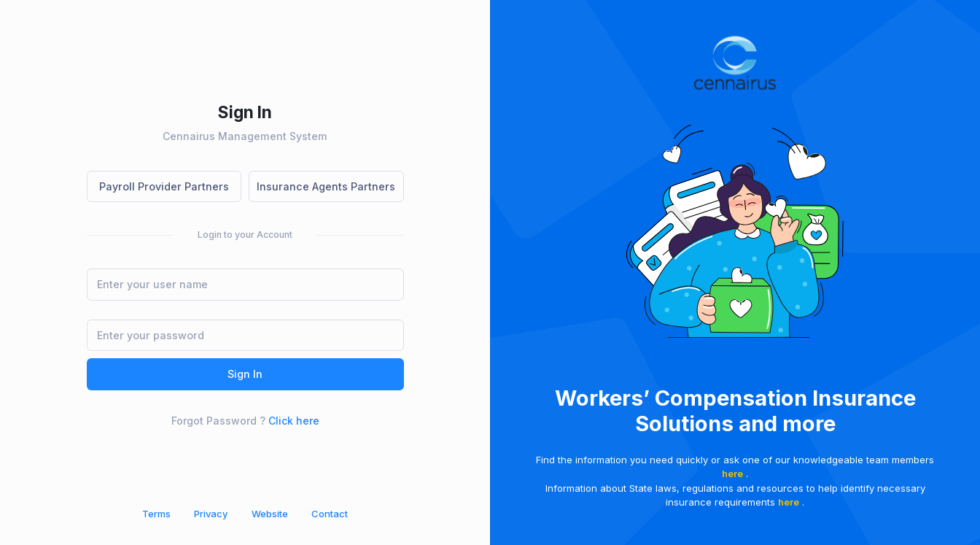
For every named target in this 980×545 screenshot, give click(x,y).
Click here (294, 421)
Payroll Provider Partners (164, 186)
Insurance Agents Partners (326, 186)
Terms (156, 514)
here (732, 474)
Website (270, 514)
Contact (330, 514)
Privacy (211, 514)
